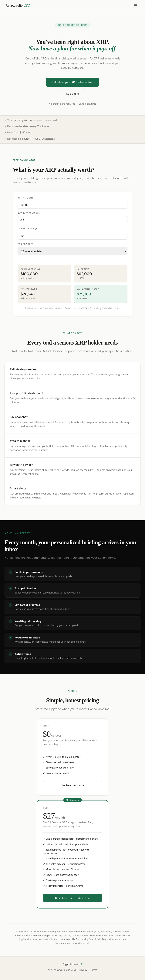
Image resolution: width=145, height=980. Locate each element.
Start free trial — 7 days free (72, 898)
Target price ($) (28, 229)
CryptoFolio (18, 5)
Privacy (83, 970)
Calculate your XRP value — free (72, 82)
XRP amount (25, 198)
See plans (73, 94)
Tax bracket (26, 244)
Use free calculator (72, 785)
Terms (94, 970)
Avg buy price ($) (29, 213)
